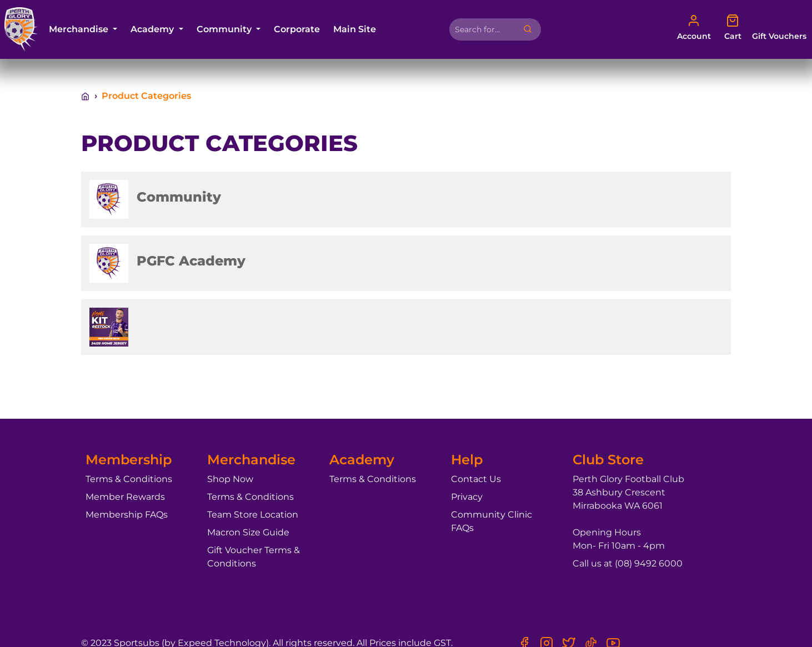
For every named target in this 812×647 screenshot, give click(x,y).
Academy (153, 29)
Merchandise (80, 29)
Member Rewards (125, 497)
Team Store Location (253, 515)
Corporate (297, 29)
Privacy (467, 497)
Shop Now (230, 479)
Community (225, 29)
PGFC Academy (191, 261)
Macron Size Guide (248, 532)
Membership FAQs (127, 515)
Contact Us (476, 479)
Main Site (355, 29)
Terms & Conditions (129, 479)
